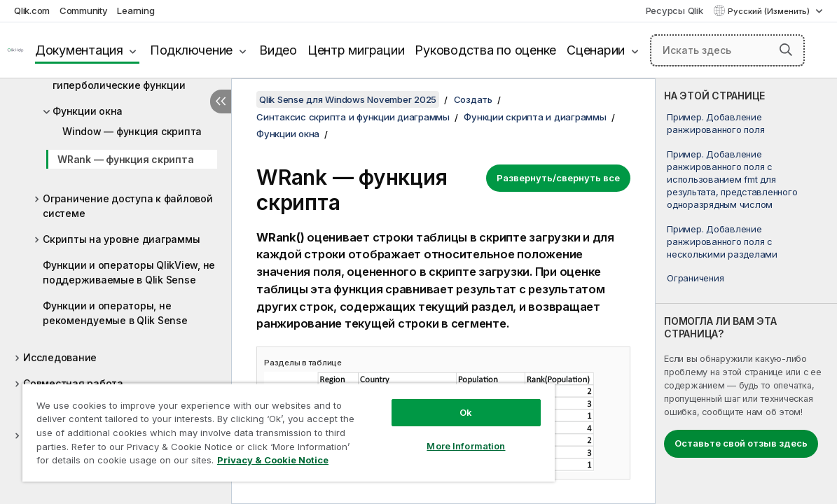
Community (84, 10)
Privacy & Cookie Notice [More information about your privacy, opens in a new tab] (118, 463)
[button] (786, 50)
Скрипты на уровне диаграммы (121, 239)
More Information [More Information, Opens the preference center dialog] (427, 435)
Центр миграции (356, 50)
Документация (79, 50)
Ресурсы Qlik (675, 10)
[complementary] (746, 291)
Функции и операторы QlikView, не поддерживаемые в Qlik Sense (129, 272)
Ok (427, 402)
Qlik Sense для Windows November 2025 (348, 99)
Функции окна (88, 111)
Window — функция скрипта (132, 131)
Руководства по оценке (485, 50)
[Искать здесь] (727, 50)
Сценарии (596, 50)
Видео (278, 50)
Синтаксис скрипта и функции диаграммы (353, 117)
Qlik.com (32, 10)
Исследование (60, 357)
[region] (265, 427)
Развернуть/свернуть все (558, 178)
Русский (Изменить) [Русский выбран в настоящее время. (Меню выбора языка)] (770, 11)
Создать (473, 99)
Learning (136, 10)
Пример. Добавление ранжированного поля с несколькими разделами (722, 241)
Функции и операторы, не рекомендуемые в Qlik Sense (115, 313)
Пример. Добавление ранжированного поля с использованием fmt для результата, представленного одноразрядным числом (732, 180)
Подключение (191, 50)
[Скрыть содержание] (221, 101)
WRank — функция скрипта (125, 159)
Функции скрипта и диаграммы (535, 117)
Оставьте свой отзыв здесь (741, 443)
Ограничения (695, 278)
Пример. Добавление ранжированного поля (715, 123)
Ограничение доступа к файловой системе (128, 206)
